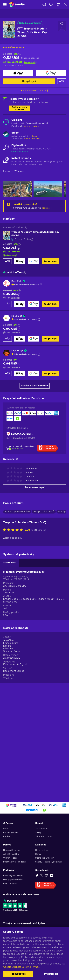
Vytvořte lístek (10, 858)
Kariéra (7, 836)
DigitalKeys (17, 351)
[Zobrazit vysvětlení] (41, 285)
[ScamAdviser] (20, 434)
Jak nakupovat (42, 829)
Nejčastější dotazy (12, 850)
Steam (34, 136)
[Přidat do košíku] (62, 81)
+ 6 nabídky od (35, 91)
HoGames (17, 316)
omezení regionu (31, 126)
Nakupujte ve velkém (13, 880)
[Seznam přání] (51, 4)
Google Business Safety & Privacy (21, 967)
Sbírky (38, 832)
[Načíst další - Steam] (6, 135)
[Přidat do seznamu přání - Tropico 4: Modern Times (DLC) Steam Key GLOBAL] (62, 26)
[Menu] (4, 4)
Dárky (38, 854)
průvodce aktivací (32, 139)
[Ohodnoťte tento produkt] (14, 530)
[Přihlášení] (65, 4)
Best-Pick (17, 281)
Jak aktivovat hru (11, 854)
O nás (6, 829)
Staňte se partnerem (45, 858)
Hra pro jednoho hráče (17, 512)
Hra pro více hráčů (44, 512)
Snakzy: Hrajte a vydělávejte (48, 862)
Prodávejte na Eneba (13, 876)
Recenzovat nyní (35, 487)
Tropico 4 (47, 208)
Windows (8, 679)
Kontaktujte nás (10, 832)
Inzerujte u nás (10, 883)
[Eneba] (17, 4)
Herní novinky (42, 850)
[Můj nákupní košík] (58, 4)
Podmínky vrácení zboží (15, 862)
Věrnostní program (44, 836)
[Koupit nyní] (18, 73)
